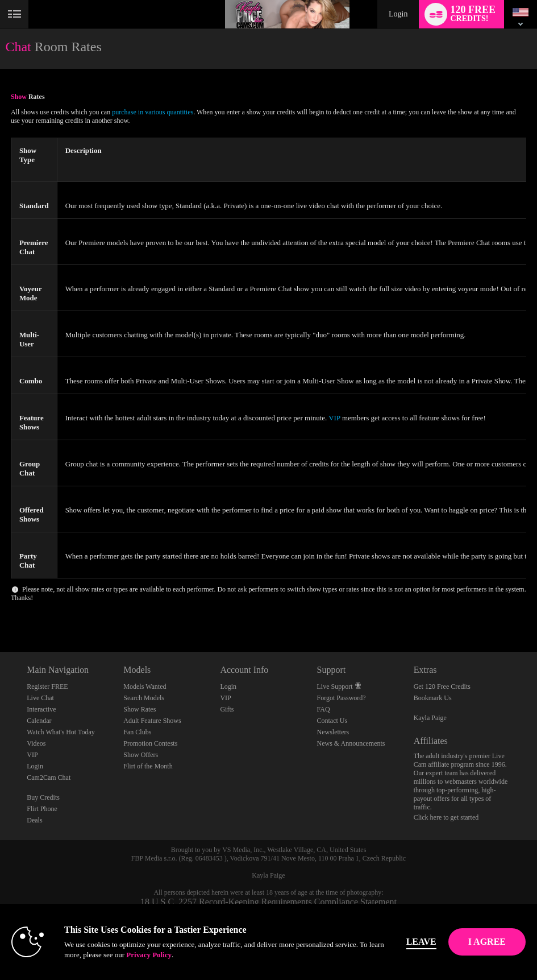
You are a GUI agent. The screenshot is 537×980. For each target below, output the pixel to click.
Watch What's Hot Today (61, 732)
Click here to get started (446, 817)
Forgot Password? (342, 698)
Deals (34, 820)
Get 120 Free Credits (442, 687)
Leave (421, 942)
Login (398, 14)
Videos (36, 743)
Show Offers (141, 755)
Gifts (227, 709)
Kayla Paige (430, 718)
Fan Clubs (137, 732)
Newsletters (333, 732)
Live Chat (40, 698)
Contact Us (332, 721)
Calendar (39, 721)
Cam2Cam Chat (49, 778)
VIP (334, 418)
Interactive (41, 709)
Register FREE (47, 687)
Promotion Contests (150, 743)
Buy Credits (43, 797)
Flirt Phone (42, 809)
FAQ (324, 709)
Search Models (144, 698)
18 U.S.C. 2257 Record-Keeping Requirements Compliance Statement (268, 902)
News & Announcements (351, 743)
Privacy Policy (149, 955)
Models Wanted (145, 687)
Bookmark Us (433, 698)
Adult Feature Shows (152, 721)
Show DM (0, 609)
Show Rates (140, 709)
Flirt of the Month (148, 766)
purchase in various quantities (153, 112)
